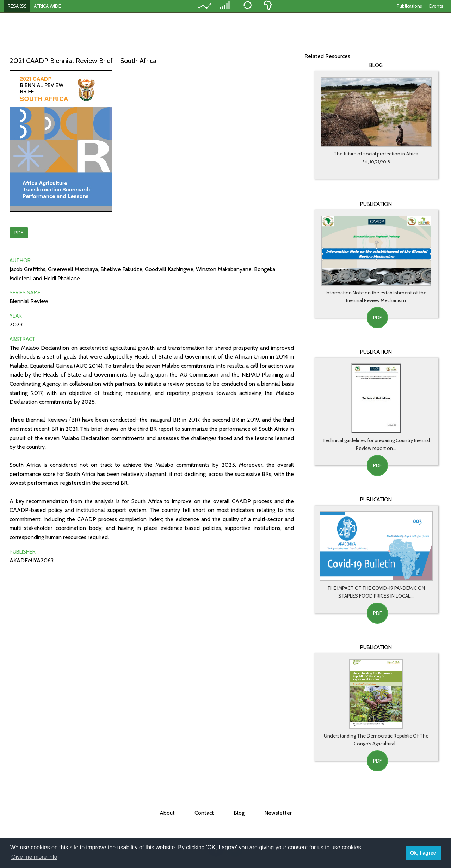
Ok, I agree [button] (423, 853)
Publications (409, 6)
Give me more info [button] (34, 857)
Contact (204, 813)
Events (436, 6)
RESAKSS (17, 6)
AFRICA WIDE (47, 6)
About (167, 813)
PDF (19, 233)
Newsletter (278, 813)
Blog (239, 813)
